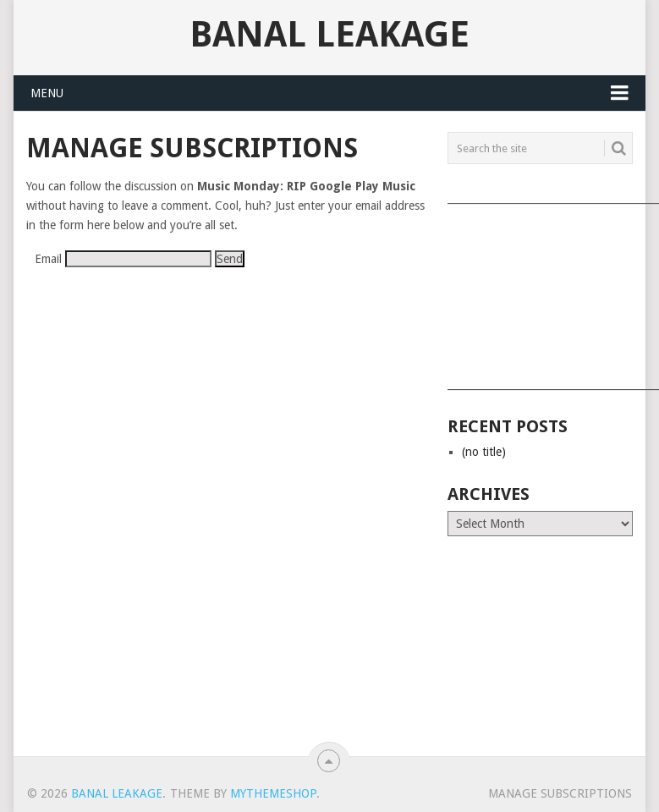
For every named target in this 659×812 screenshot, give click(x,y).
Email (48, 259)
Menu (47, 93)
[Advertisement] (539, 291)
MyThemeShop (273, 793)
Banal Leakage (329, 35)
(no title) (484, 452)
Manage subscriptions (560, 793)
